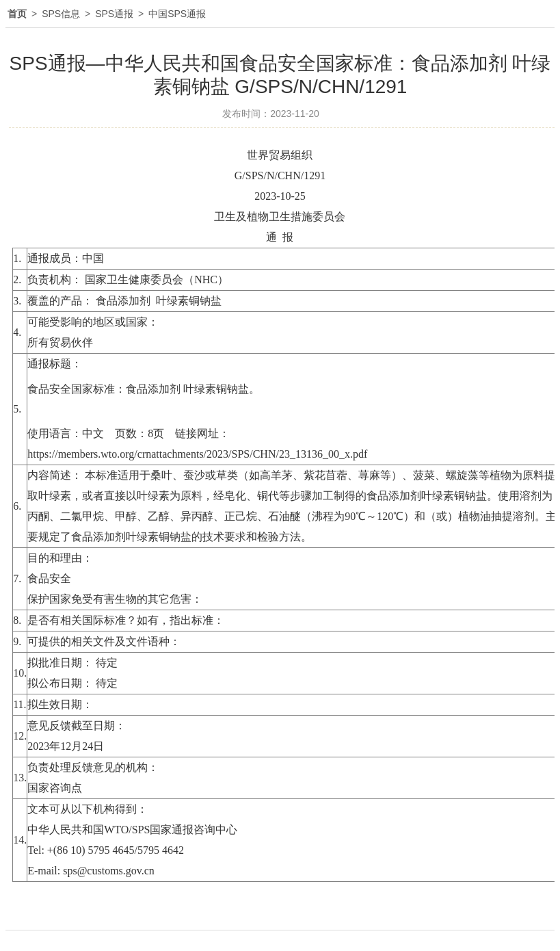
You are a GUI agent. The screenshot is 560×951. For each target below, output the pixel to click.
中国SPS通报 (177, 14)
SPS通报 (114, 14)
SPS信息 (61, 14)
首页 (17, 14)
